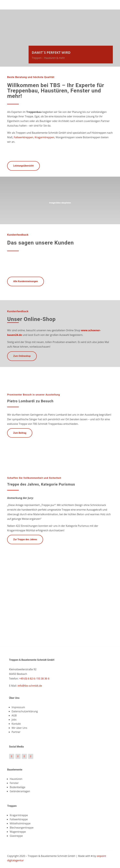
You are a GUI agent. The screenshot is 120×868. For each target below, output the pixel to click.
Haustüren (16, 779)
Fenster (14, 783)
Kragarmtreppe (19, 815)
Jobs (14, 720)
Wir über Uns (19, 728)
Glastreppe (16, 836)
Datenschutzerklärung (25, 711)
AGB (14, 715)
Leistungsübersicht (23, 166)
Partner (16, 732)
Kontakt (16, 724)
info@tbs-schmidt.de (30, 686)
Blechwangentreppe (22, 828)
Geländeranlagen (20, 791)
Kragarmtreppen (45, 137)
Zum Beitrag (20, 433)
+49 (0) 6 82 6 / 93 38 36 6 (34, 679)
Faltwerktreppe (19, 819)
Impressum (18, 707)
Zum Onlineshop (22, 356)
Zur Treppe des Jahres (25, 539)
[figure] (60, 581)
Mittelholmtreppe (20, 823)
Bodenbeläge (17, 787)
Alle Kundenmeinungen (26, 281)
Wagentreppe (18, 832)
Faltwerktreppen (24, 137)
